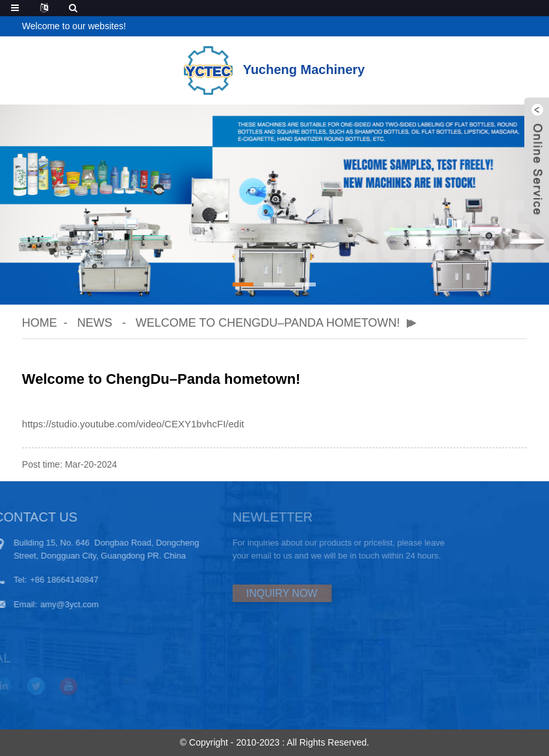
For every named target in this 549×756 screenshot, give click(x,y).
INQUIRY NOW (255, 593)
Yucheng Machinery (274, 69)
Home (40, 323)
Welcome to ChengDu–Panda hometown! (268, 323)
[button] (243, 284)
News (95, 323)
